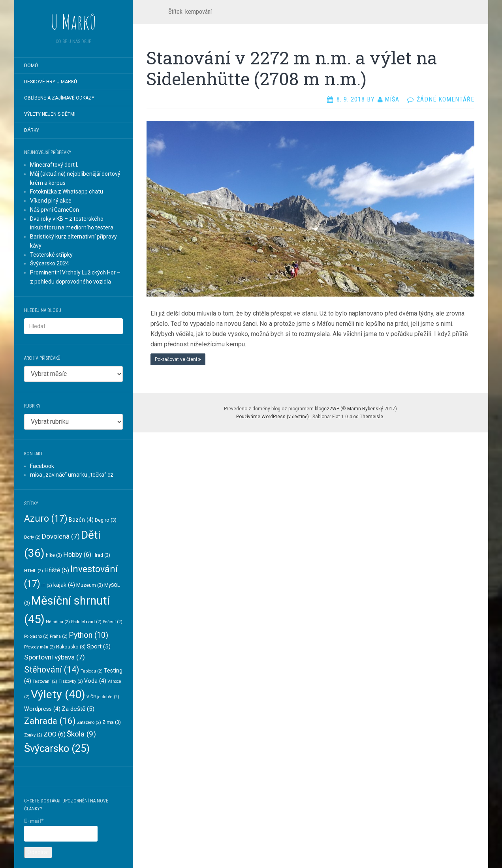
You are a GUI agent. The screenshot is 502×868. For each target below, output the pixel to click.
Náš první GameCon (55, 210)
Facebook (42, 466)
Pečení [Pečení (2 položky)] (113, 622)
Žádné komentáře (446, 99)
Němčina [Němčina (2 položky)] (58, 622)
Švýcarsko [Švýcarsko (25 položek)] (57, 748)
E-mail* (61, 830)
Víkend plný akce (51, 201)
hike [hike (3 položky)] (54, 555)
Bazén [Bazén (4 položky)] (81, 520)
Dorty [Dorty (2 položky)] (32, 537)
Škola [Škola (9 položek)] (81, 734)
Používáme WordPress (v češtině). (273, 417)
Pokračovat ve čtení (178, 359)
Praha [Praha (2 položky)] (59, 636)
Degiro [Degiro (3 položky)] (106, 520)
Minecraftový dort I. (54, 165)
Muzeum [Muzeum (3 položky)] (90, 585)
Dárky (32, 130)
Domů (31, 66)
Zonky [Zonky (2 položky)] (33, 735)
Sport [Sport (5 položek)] (99, 646)
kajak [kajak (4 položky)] (64, 585)
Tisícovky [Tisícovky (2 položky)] (71, 681)
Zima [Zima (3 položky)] (112, 722)
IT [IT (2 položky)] (47, 585)
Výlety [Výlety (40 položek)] (58, 694)
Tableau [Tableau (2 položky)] (92, 671)
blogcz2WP (327, 409)
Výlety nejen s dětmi (50, 114)
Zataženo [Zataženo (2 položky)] (89, 722)
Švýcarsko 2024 (50, 263)
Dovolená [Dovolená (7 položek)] (61, 536)
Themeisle (371, 417)
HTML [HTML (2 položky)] (34, 571)
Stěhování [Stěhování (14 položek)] (52, 670)
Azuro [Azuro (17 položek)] (46, 519)
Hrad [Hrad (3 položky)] (101, 555)
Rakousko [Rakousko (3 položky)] (71, 647)
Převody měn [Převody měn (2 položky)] (39, 647)
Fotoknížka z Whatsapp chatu (67, 192)
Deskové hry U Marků (51, 82)
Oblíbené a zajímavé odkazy (59, 98)
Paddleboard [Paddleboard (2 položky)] (86, 622)
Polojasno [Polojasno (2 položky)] (36, 636)
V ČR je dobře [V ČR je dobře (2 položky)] (103, 697)
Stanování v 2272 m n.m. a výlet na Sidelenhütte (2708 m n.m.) (292, 68)
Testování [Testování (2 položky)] (45, 681)
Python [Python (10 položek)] (88, 635)
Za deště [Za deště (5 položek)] (78, 709)
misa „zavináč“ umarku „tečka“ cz (72, 475)
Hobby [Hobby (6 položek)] (77, 555)
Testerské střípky (51, 255)
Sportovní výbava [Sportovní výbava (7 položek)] (55, 657)
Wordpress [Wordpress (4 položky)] (42, 709)
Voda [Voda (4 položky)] (95, 681)
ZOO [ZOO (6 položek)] (55, 734)
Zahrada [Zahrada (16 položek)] (50, 721)
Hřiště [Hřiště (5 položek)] (57, 570)
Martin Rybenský (365, 409)
